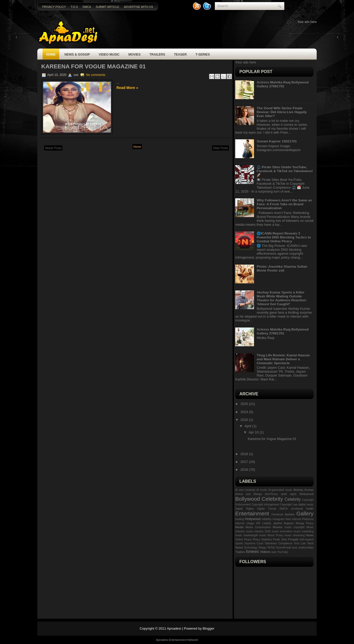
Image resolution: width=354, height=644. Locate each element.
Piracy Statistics (262, 539)
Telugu (262, 548)
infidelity (267, 519)
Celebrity (293, 499)
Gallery (305, 513)
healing (240, 519)
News (310, 535)
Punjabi (293, 539)
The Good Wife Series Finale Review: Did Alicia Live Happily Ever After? (282, 112)
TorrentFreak (283, 548)
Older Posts (220, 148)
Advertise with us (139, 7)
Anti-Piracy (272, 494)
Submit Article (108, 7)
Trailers (157, 55)
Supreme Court (254, 543)
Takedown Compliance (279, 543)
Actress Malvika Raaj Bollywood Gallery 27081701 (283, 331)
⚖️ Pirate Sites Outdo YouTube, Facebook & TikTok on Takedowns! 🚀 (285, 171)
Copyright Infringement (265, 505)
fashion (290, 514)
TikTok (271, 548)
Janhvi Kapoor (283, 523)
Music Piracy (276, 535)
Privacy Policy (54, 7)
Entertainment (252, 513)
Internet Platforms (303, 519)
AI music (262, 490)
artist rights (289, 494)
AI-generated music (280, 490)
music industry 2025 (258, 531)
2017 (245, 462)
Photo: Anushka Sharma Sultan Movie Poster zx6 (282, 269)
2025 (245, 404)
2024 (245, 412)
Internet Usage (245, 523)
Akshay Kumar (303, 490)
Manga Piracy (305, 523)
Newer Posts (53, 148)
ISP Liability (264, 523)
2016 (245, 470)
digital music (306, 505)
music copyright (295, 527)
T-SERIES (203, 55)
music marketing (303, 531)
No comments (96, 75)
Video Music (109, 55)
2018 (245, 454)
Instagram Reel (282, 519)
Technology (251, 548)
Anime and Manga (249, 494)
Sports (239, 543)
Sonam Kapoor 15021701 (277, 141)
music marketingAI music (251, 535)
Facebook (277, 514)
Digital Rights (244, 509)
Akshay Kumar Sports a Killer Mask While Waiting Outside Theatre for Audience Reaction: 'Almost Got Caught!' (282, 298)
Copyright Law (289, 505)
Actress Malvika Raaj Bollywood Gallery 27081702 (283, 84)
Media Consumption (258, 527)
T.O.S (74, 7)
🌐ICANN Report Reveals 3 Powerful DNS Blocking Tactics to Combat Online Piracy (284, 237)
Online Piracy (243, 539)
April (249, 426)
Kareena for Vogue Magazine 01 (93, 66)
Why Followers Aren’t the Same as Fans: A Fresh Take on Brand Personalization (284, 204)
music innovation (282, 531)
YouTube (283, 552)
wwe (274, 552)
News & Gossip (77, 55)
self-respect (306, 539)
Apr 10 (254, 432)
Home (51, 55)
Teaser (180, 55)
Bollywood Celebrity (259, 499)
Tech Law (300, 543)
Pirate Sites (280, 539)
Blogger (208, 628)
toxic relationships (303, 548)
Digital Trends (267, 509)
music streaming (295, 535)
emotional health (302, 509)
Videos (265, 552)
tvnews (253, 551)
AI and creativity (245, 490)
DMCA (87, 7)
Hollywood (253, 519)
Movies (135, 55)
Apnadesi (174, 628)
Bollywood (307, 494)
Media (239, 527)
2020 (245, 420)
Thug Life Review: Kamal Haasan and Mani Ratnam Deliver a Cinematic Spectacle (283, 359)
